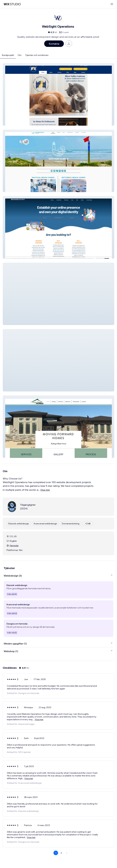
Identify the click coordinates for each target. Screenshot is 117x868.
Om (20, 55)
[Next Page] (67, 853)
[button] (58, 94)
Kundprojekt (8, 55)
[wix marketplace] (12, 4)
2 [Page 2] (61, 853)
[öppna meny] (112, 4)
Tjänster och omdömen (37, 55)
